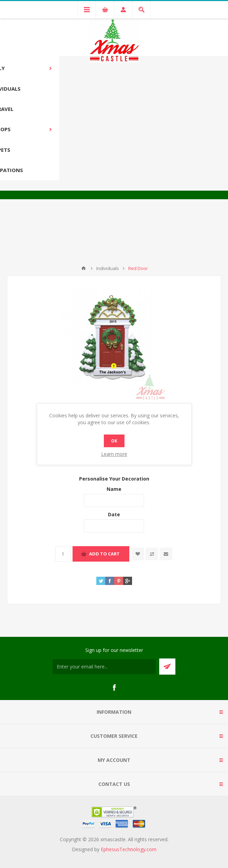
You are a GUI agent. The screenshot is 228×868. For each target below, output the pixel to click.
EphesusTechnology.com (129, 849)
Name (114, 489)
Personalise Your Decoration (114, 478)
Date (114, 514)
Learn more (114, 454)
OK (114, 441)
